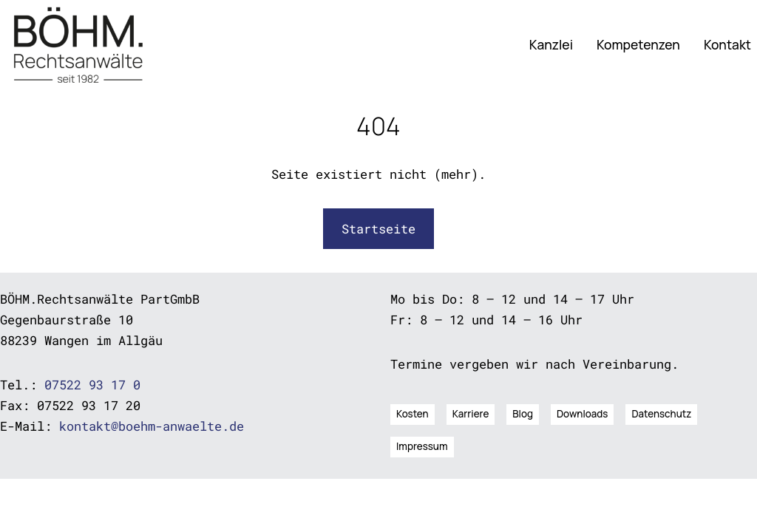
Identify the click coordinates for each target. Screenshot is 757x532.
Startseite (378, 229)
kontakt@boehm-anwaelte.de (152, 426)
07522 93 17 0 (92, 385)
